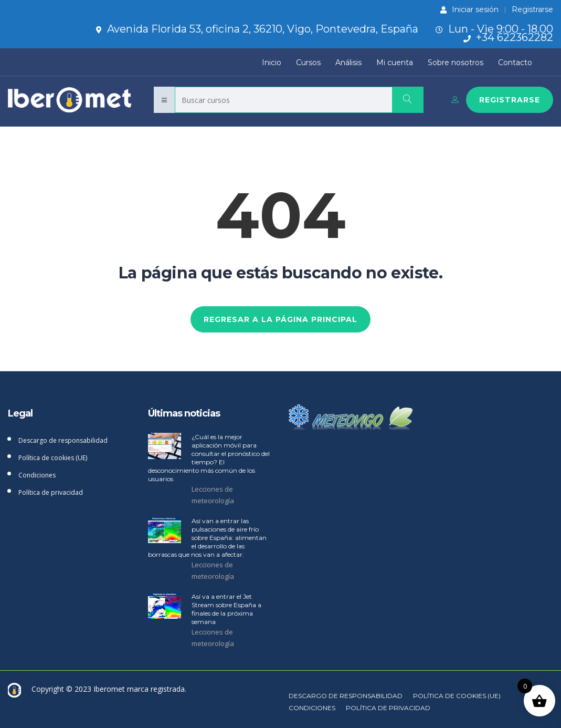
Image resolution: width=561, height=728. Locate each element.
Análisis (348, 63)
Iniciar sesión (469, 9)
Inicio (272, 63)
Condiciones (37, 475)
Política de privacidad (51, 492)
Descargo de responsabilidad (63, 440)
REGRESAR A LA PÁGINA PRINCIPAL (280, 319)
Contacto (515, 63)
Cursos (308, 63)
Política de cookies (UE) (53, 458)
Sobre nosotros (456, 63)
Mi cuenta (395, 63)
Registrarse (532, 9)
